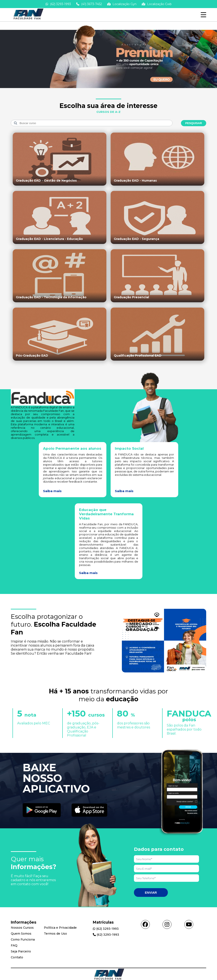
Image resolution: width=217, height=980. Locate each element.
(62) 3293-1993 (58, 4)
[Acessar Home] (28, 19)
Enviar (151, 892)
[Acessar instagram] (167, 924)
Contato (17, 957)
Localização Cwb (157, 4)
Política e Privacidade (60, 928)
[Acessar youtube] (189, 924)
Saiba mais (52, 491)
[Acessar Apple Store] (89, 811)
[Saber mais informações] (108, 88)
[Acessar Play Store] (42, 811)
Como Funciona (23, 939)
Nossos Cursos (22, 928)
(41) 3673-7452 (89, 4)
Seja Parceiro (21, 951)
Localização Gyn (122, 4)
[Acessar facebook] (145, 924)
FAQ (14, 945)
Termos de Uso (55, 934)
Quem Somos (21, 934)
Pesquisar (194, 123)
